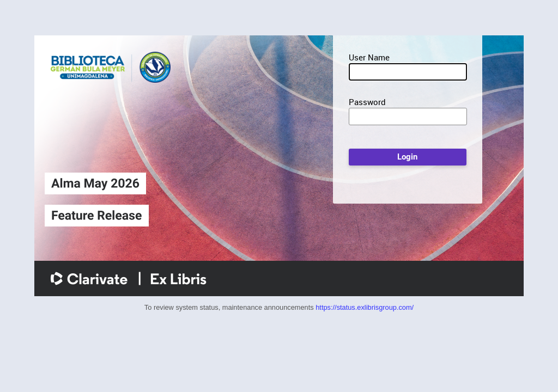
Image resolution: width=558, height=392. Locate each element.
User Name (369, 57)
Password (367, 102)
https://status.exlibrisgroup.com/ (365, 307)
